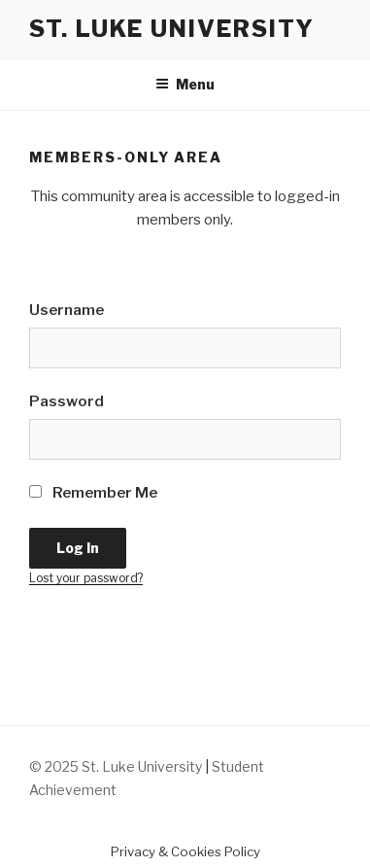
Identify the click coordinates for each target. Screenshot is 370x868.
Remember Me (93, 493)
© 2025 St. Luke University (117, 766)
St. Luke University (171, 29)
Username (67, 310)
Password (67, 401)
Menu (185, 84)
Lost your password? (86, 578)
